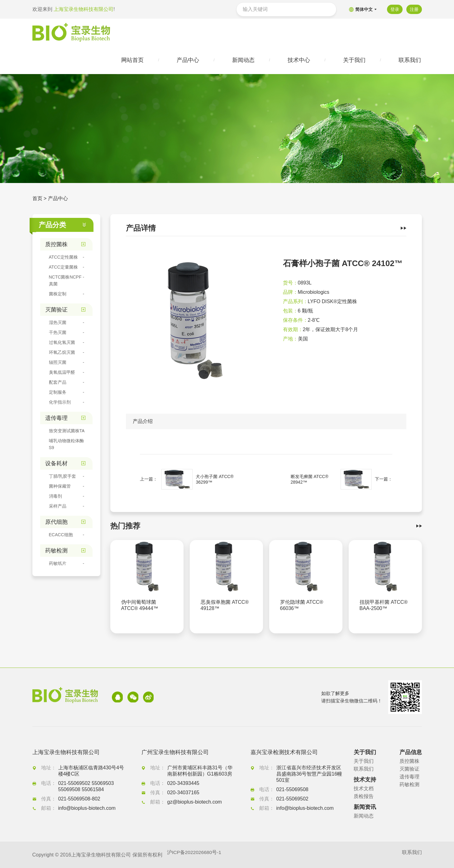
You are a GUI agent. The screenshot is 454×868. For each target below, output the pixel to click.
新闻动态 (364, 816)
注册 (414, 9)
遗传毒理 (409, 777)
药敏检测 (409, 784)
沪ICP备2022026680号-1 (195, 855)
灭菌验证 (409, 769)
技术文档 (364, 788)
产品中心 (58, 199)
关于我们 (364, 761)
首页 (37, 199)
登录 (394, 9)
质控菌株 (409, 761)
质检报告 (364, 796)
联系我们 (364, 769)
